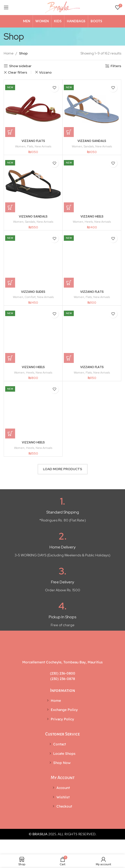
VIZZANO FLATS (33, 141)
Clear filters (18, 72)
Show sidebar (20, 66)
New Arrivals (43, 146)
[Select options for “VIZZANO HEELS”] (69, 207)
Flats (30, 146)
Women (20, 146)
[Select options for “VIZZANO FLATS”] (10, 132)
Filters (116, 66)
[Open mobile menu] (6, 7)
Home (9, 53)
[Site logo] (63, 7)
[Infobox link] (62, 510)
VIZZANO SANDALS (92, 141)
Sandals (89, 146)
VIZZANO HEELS (92, 216)
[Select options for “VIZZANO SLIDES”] (10, 283)
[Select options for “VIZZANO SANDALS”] (69, 132)
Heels (89, 222)
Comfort (30, 297)
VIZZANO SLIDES (33, 292)
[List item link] (62, 701)
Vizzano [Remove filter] (45, 72)
